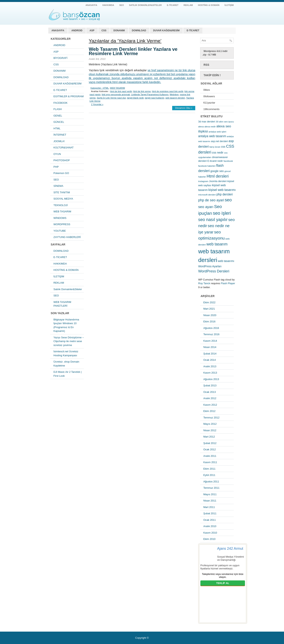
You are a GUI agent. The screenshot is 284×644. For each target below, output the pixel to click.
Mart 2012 (209, 437)
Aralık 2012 (210, 398)
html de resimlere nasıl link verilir (168, 91)
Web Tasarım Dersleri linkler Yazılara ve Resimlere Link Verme (133, 51)
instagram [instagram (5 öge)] (203, 181)
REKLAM (188, 5)
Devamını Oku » (184, 108)
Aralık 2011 (210, 456)
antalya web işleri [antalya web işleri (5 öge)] (217, 132)
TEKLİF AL (223, 583)
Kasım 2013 (210, 373)
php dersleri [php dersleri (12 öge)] (225, 194)
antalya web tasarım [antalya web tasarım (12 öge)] (212, 136)
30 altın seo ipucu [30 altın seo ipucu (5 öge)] (225, 122)
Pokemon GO (61, 173)
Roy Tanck (204, 283)
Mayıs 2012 (210, 424)
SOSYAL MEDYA (63, 199)
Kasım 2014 (210, 341)
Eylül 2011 (209, 475)
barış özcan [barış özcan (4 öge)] (215, 147)
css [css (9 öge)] (223, 147)
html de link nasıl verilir (121, 91)
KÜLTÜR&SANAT (64, 148)
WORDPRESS (62, 224)
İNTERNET (60, 135)
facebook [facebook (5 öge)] (228, 161)
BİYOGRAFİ (60, 58)
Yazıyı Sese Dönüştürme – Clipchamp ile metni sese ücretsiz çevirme (69, 341)
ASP (92, 31)
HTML (57, 128)
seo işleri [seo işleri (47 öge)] (222, 213)
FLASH (58, 109)
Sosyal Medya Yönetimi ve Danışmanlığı (231, 558)
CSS (104, 31)
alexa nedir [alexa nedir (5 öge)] (210, 126)
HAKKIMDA (108, 5)
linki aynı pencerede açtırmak (116, 94)
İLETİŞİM (229, 5)
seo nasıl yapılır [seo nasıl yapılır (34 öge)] (213, 220)
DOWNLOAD (139, 31)
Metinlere (174, 94)
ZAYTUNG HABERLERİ (67, 237)
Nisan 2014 (210, 347)
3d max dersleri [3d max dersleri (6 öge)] (207, 122)
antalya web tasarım (74, 15)
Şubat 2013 (210, 385)
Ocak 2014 (210, 360)
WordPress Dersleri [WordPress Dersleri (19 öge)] (214, 271)
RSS (206, 65)
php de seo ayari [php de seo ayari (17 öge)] (211, 200)
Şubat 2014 (210, 354)
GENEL (58, 116)
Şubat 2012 (210, 443)
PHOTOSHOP (62, 160)
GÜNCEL (59, 122)
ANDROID (77, 31)
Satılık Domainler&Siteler (145, 5)
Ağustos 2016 (211, 328)
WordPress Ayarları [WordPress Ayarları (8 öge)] (210, 266)
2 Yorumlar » (97, 104)
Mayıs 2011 (210, 494)
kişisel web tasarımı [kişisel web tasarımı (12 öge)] (222, 190)
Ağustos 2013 (211, 379)
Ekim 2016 (209, 322)
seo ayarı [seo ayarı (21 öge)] (206, 207)
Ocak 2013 (210, 392)
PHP (56, 167)
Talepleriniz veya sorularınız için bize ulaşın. (223, 576)
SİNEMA (58, 186)
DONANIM (119, 31)
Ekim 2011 (209, 469)
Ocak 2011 (210, 520)
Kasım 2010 (210, 533)
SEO (122, 5)
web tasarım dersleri (175, 98)
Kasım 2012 (210, 405)
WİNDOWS (60, 218)
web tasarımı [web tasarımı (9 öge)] (226, 261)
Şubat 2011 (210, 513)
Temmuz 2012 (211, 418)
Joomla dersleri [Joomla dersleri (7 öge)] (218, 181)
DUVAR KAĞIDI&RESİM (166, 31)
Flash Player (228, 283)
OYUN (57, 154)
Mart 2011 (209, 507)
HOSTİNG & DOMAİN (209, 5)
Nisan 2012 (210, 430)
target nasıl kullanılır (155, 98)
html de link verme (142, 91)
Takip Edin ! (212, 75)
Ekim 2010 (209, 539)
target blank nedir (135, 98)
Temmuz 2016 (211, 334)
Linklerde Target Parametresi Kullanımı (150, 94)
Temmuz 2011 (211, 488)
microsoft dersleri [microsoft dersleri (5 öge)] (207, 195)
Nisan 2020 (210, 315)
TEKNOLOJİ (61, 205)
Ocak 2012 (210, 449)
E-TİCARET (173, 5)
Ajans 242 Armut (230, 549)
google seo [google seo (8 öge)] (217, 171)
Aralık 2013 (210, 366)
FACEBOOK (61, 103)
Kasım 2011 (210, 462)
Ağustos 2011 (211, 482)
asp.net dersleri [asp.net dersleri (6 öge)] (220, 141)
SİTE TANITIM (62, 192)
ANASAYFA (91, 5)
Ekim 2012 (209, 411)
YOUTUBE (60, 231)
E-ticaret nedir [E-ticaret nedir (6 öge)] (215, 161)
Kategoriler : (96, 88)
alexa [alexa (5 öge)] (201, 126)
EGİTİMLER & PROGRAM (69, 96)
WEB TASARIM (62, 211)
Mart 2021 (209, 309)
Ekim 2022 (209, 302)
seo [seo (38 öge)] (228, 200)
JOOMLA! (59, 141)
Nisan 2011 (210, 501)
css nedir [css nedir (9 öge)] (218, 153)
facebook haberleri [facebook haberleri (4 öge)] (207, 166)
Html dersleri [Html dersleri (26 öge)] (218, 176)
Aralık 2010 (210, 526)
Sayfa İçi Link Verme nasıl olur (111, 98)
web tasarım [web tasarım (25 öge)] (217, 244)
